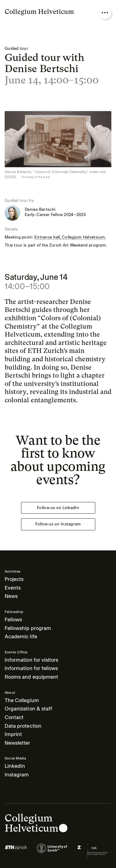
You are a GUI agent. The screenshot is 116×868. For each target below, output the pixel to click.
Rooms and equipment (31, 677)
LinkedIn (15, 766)
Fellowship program (28, 628)
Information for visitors (31, 660)
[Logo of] (16, 851)
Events (13, 588)
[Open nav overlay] (105, 13)
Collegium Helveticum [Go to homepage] (39, 12)
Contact (14, 717)
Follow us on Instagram (58, 524)
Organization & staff (28, 709)
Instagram (17, 775)
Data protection (23, 726)
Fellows (13, 620)
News (11, 596)
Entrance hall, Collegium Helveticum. (70, 237)
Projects (14, 579)
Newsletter (17, 743)
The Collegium (22, 700)
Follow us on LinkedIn (58, 508)
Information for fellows (31, 668)
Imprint (13, 734)
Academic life (21, 637)
